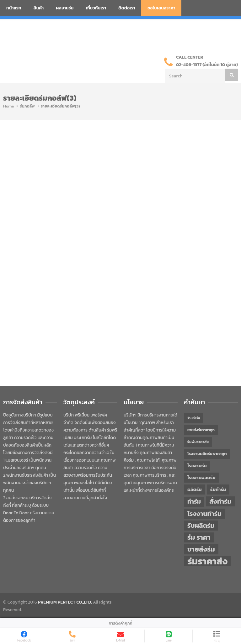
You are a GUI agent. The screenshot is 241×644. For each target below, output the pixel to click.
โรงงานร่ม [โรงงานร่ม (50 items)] (197, 466)
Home (8, 106)
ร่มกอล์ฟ (27, 106)
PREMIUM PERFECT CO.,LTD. (65, 602)
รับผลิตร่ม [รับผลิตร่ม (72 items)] (201, 525)
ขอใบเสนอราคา (161, 8)
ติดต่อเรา (127, 8)
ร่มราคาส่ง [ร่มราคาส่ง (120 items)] (207, 561)
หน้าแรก (14, 8)
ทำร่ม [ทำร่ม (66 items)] (194, 502)
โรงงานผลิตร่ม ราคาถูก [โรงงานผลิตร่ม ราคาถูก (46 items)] (207, 454)
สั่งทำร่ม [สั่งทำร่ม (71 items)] (220, 501)
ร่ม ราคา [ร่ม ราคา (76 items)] (199, 537)
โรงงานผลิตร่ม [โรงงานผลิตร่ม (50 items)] (201, 478)
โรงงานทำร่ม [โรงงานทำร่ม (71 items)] (204, 513)
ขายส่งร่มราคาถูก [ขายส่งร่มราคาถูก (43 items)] (201, 430)
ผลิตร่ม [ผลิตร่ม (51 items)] (195, 489)
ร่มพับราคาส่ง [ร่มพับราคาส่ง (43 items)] (198, 442)
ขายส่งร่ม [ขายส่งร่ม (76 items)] (201, 549)
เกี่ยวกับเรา (96, 8)
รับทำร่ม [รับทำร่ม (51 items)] (218, 489)
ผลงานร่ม (65, 8)
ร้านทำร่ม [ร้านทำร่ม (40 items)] (194, 418)
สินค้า (39, 8)
